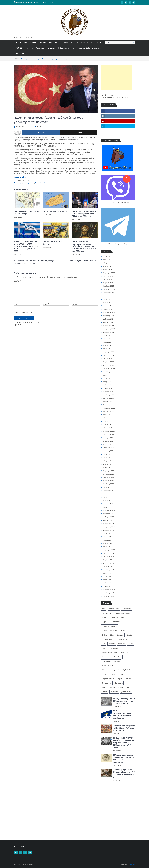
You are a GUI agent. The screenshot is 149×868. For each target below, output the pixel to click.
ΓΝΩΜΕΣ (99, 43)
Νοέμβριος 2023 (108, 362)
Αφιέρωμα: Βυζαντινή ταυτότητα (89, 48)
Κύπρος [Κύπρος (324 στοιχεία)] (105, 648)
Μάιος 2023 (107, 382)
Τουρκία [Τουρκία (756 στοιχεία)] (128, 679)
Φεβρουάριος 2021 (109, 471)
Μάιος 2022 (107, 421)
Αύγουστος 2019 (108, 530)
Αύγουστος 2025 (108, 293)
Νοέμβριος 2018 (108, 560)
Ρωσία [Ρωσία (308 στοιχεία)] (122, 674)
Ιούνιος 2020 (107, 497)
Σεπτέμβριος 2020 (109, 487)
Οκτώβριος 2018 (108, 563)
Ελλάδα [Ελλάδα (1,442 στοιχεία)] (129, 635)
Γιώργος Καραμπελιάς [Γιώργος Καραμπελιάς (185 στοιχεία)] (109, 626)
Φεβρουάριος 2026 (109, 273)
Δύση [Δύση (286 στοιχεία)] (112, 635)
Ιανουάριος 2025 (108, 316)
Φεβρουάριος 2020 (109, 510)
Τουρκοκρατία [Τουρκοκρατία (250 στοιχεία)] (107, 683)
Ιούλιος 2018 (107, 573)
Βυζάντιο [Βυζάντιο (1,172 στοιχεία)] (105, 617)
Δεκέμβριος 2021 (108, 438)
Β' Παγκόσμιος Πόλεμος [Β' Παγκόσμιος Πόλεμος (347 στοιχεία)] (123, 613)
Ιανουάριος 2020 (108, 514)
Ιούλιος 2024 (107, 335)
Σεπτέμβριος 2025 (109, 289)
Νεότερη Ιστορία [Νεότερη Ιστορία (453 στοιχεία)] (108, 665)
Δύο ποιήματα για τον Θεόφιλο (53, 243)
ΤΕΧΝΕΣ (19, 48)
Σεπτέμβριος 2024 (109, 329)
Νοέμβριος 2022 (108, 401)
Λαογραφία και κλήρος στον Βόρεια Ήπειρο (26, 213)
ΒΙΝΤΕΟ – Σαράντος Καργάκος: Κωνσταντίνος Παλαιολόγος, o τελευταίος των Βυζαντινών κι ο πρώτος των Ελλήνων (85, 246)
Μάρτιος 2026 (107, 270)
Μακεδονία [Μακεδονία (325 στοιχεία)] (125, 652)
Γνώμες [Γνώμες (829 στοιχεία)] (123, 631)
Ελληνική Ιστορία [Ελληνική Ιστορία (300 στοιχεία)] (108, 639)
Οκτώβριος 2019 (108, 524)
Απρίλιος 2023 (108, 385)
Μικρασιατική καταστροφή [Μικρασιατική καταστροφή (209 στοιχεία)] (111, 661)
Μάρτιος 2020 (108, 507)
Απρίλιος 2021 (108, 464)
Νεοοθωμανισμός (29, 183)
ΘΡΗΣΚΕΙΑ (53, 43)
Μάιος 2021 (107, 461)
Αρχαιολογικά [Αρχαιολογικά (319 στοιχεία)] (107, 613)
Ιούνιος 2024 (107, 339)
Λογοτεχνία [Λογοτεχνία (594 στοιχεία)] (114, 648)
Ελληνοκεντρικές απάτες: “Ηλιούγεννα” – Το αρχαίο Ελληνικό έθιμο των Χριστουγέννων (123, 759)
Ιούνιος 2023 (107, 378)
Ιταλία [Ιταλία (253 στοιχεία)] (131, 644)
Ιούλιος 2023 (107, 375)
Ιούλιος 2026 (107, 256)
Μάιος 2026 (107, 263)
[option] (55, 2)
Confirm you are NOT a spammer (27, 324)
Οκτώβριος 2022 (108, 405)
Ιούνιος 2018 (107, 576)
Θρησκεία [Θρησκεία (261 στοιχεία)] (122, 644)
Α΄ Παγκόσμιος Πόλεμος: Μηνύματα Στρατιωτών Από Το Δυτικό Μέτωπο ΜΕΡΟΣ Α (124, 773)
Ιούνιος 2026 (107, 260)
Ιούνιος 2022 (107, 418)
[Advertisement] (116, 77)
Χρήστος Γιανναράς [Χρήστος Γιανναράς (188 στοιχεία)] (109, 687)
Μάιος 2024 (107, 342)
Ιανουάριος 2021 (108, 474)
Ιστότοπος (76, 304)
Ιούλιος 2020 (107, 494)
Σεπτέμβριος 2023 (109, 368)
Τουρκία (43, 183)
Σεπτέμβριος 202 (108, 596)
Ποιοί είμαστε (20, 53)
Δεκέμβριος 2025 (108, 279)
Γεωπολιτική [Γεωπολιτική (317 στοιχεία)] (116, 622)
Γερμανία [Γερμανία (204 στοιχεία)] (105, 622)
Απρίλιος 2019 (108, 543)
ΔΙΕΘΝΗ (33, 43)
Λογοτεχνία (40, 48)
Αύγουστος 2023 (108, 372)
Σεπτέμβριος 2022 (109, 408)
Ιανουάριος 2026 (108, 276)
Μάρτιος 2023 (107, 388)
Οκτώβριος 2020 (108, 484)
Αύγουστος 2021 (108, 451)
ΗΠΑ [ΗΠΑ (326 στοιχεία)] (104, 644)
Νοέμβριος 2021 (108, 441)
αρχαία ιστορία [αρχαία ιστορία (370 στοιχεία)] (124, 687)
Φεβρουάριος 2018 (109, 590)
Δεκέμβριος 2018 (108, 557)
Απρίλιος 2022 (108, 425)
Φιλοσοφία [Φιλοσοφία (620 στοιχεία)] (119, 683)
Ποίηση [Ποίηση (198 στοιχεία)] (105, 674)
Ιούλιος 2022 (107, 415)
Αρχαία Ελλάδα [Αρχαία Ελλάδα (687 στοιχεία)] (114, 609)
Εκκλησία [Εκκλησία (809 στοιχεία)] (120, 635)
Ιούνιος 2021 (107, 458)
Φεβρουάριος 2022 (109, 431)
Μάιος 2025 (107, 302)
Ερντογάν (19, 183)
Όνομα (17, 304)
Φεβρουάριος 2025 (109, 312)
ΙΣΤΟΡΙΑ (43, 43)
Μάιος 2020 (107, 500)
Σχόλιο (18, 281)
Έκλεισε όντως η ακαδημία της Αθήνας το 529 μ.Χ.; (41, 2)
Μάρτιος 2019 (107, 547)
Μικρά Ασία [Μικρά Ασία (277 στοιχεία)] (117, 657)
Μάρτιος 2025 (107, 309)
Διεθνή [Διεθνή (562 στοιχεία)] (104, 635)
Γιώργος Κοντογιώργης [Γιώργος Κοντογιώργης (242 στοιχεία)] (110, 631)
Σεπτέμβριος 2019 (109, 527)
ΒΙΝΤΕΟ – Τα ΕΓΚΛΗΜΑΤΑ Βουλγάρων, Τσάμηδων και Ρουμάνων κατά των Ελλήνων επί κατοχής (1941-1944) (124, 743)
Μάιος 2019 (107, 540)
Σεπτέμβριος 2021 (109, 448)
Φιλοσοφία (29, 48)
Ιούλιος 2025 (107, 296)
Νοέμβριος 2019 (108, 520)
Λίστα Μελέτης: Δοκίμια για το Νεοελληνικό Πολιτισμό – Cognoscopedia (124, 728)
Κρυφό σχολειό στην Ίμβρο (55, 211)
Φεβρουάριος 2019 (109, 550)
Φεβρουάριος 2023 (109, 392)
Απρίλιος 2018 (108, 583)
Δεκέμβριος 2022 (108, 398)
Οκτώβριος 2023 (108, 365)
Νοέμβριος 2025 (108, 283)
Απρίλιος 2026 (108, 266)
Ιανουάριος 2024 (108, 355)
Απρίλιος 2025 (108, 306)
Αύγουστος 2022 (108, 411)
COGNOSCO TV (86, 43)
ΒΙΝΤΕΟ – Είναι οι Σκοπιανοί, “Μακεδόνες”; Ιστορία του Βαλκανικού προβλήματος (123, 714)
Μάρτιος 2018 (107, 586)
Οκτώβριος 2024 (108, 326)
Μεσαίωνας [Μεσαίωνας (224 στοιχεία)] (106, 657)
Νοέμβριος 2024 (108, 322)
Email (46, 304)
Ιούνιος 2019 (107, 537)
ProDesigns (132, 864)
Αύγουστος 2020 (108, 491)
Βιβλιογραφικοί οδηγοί (66, 48)
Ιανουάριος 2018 (108, 593)
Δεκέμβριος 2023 (108, 359)
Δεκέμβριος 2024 (108, 319)
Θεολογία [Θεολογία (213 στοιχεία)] (112, 644)
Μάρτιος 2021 (107, 467)
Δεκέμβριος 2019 (108, 517)
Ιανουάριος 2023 (108, 395)
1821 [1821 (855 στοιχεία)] (104, 609)
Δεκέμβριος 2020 (108, 477)
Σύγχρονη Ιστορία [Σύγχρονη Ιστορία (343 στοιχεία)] (108, 679)
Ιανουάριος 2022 (108, 434)
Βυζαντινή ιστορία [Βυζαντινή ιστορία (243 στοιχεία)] (118, 617)
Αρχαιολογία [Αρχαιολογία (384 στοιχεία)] (127, 609)
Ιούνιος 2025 (107, 299)
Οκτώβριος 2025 (108, 286)
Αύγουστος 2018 (108, 570)
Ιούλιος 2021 (107, 454)
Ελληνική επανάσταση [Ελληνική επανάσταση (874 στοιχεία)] (124, 639)
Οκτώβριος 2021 (108, 444)
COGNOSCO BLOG (68, 43)
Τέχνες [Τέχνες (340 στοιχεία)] (120, 679)
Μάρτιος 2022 (107, 428)
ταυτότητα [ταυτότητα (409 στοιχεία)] (114, 692)
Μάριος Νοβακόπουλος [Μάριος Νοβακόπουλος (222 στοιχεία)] (110, 652)
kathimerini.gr (20, 177)
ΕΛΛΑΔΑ (24, 43)
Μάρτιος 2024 (107, 349)
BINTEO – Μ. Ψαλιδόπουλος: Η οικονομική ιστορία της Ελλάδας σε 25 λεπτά (85, 214)
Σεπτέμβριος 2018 (109, 566)
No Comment (42, 127)
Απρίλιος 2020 (108, 504)
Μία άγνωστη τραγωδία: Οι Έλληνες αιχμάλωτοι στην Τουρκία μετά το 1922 (124, 701)
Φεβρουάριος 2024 (109, 352)
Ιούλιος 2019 (107, 533)
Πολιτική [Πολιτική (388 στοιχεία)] (113, 674)
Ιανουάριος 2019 (108, 553)
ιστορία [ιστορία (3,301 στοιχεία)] (105, 692)
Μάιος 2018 (107, 580)
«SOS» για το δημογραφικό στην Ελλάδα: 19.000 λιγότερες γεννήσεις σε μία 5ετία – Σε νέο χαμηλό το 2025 (26, 246)
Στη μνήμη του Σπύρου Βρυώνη (83, 261)
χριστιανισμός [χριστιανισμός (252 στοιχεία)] (126, 692)
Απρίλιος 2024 (108, 345)
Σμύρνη (37, 183)
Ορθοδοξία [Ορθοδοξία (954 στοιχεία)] (127, 670)
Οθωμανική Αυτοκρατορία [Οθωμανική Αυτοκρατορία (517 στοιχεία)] (111, 670)
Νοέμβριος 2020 (108, 481)
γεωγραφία (51, 48)
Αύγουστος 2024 (108, 332)
